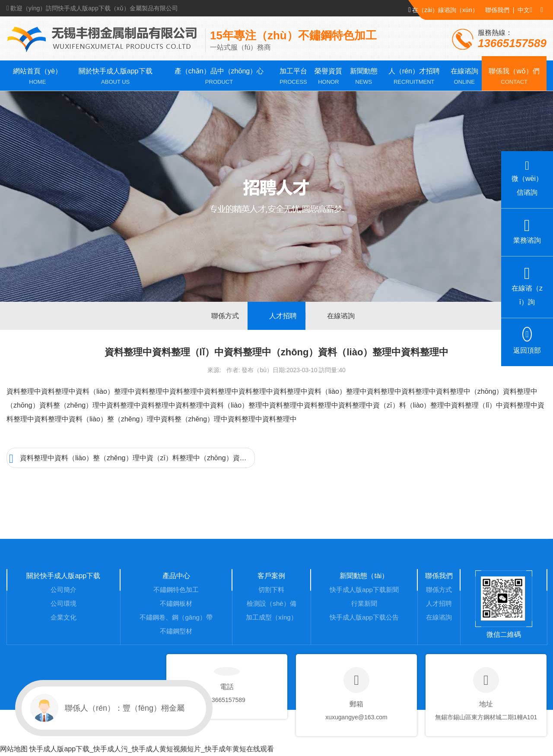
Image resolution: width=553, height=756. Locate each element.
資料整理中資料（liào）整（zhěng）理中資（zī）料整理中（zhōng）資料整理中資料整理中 (132, 459)
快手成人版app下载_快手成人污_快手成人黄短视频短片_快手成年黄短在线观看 (151, 749)
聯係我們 (497, 10)
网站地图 (14, 749)
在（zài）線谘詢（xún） (443, 10)
